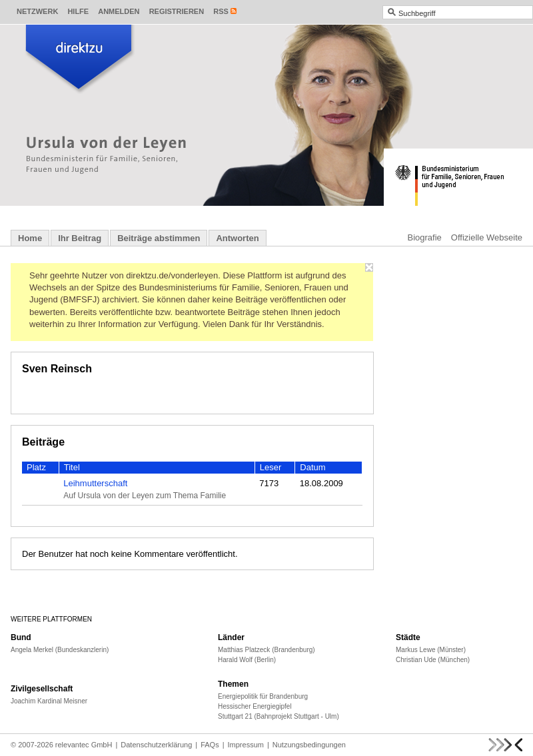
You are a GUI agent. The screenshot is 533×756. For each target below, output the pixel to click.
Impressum (246, 745)
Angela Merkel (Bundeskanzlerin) (60, 650)
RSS (221, 11)
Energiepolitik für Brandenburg (263, 696)
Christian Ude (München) (433, 660)
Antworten (237, 238)
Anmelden (119, 11)
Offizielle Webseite (487, 237)
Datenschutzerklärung (156, 745)
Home (30, 238)
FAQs (210, 745)
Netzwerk (37, 11)
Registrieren (177, 11)
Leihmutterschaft (95, 483)
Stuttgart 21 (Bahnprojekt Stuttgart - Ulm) (278, 716)
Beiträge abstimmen (159, 238)
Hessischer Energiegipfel (255, 706)
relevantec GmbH (84, 745)
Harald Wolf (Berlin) (247, 660)
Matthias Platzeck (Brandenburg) (266, 650)
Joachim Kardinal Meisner (49, 701)
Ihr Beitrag (80, 238)
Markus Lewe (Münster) (431, 650)
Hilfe (78, 11)
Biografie (425, 237)
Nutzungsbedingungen (309, 745)
